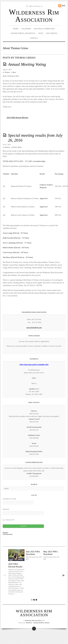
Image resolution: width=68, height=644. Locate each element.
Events (15, 147)
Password (6, 509)
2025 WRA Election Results (15, 565)
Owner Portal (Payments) (23, 33)
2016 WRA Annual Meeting (17, 117)
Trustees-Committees (44, 29)
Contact (34, 38)
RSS (64, 6)
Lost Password (7, 534)
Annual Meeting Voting (27, 64)
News (41, 33)
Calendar (26, 29)
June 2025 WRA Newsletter (33, 553)
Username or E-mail (9, 499)
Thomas (7, 72)
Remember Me (10, 520)
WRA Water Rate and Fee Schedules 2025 (34, 365)
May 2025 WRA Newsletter (50, 553)
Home (16, 29)
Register (5, 533)
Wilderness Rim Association (34, 16)
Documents (52, 33)
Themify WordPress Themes (41, 623)
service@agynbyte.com (34, 328)
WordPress (29, 623)
